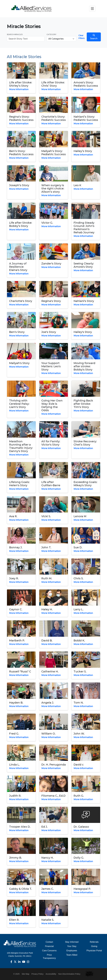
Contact (49, 942)
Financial (49, 946)
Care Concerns (49, 951)
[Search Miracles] (26, 39)
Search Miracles (15, 34)
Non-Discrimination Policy (69, 974)
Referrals (94, 942)
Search (94, 37)
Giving (94, 946)
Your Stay (72, 946)
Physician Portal (94, 951)
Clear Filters (81, 37)
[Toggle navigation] (92, 9)
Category (51, 34)
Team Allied (72, 955)
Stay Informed (72, 942)
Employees (72, 951)
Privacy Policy (37, 974)
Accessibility (51, 974)
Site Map (26, 974)
